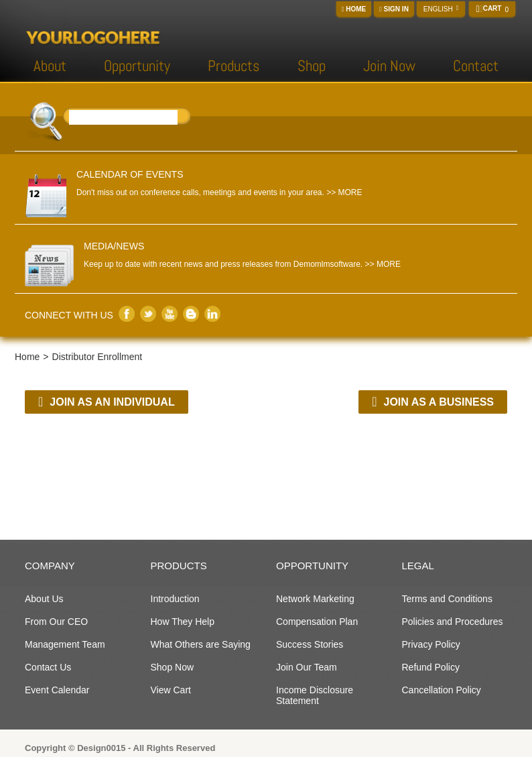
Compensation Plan (317, 622)
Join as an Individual (107, 402)
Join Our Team (307, 667)
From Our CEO (56, 622)
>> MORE (344, 192)
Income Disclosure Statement (315, 695)
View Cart (171, 690)
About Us (44, 599)
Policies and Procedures (453, 622)
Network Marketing (315, 599)
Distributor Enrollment (97, 357)
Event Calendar (57, 690)
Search (185, 119)
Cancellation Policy (442, 690)
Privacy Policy (431, 644)
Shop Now (173, 667)
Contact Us (48, 667)
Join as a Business (433, 402)
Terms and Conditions (447, 599)
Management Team (65, 644)
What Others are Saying (201, 644)
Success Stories (310, 644)
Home (354, 9)
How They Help (183, 622)
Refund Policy (431, 667)
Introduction (175, 599)
